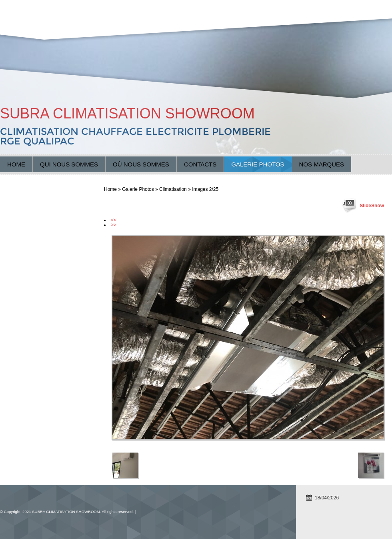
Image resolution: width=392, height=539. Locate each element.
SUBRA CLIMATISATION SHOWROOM (127, 113)
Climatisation (173, 189)
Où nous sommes (141, 164)
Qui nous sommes (69, 164)
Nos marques (322, 164)
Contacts (200, 164)
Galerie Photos (258, 164)
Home (16, 164)
